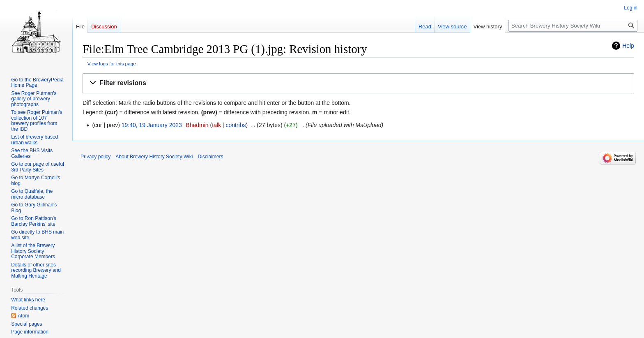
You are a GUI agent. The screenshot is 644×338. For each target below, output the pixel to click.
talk (216, 125)
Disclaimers (210, 157)
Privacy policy (95, 157)
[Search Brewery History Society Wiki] (573, 26)
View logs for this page (112, 64)
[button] (358, 83)
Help (628, 46)
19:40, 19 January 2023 (152, 125)
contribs (236, 125)
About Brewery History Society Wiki (154, 157)
